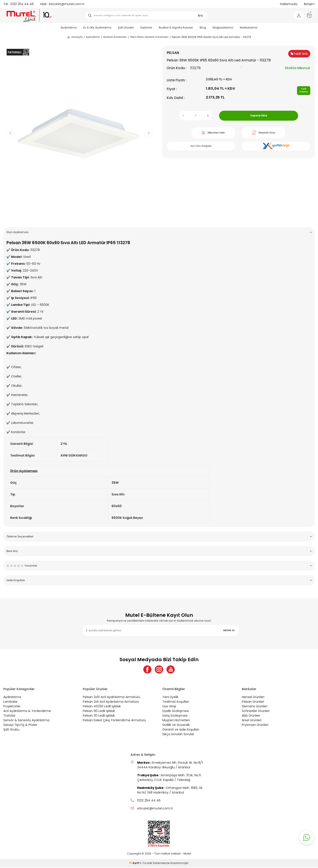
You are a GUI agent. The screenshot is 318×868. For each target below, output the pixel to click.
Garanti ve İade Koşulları (181, 730)
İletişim (309, 4)
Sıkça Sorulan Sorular (178, 735)
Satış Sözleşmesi (175, 716)
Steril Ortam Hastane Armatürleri (149, 37)
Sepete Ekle (259, 115)
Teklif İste (299, 54)
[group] (79, 129)
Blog (203, 28)
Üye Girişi (169, 707)
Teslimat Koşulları (176, 702)
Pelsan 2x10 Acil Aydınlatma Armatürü (112, 698)
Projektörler (12, 707)
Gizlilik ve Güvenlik (176, 725)
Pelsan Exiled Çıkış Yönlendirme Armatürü (114, 721)
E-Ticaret (146, 864)
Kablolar (146, 28)
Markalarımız (249, 28)
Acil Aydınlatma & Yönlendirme (27, 712)
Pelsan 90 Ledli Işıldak (99, 712)
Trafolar (9, 716)
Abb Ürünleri (251, 716)
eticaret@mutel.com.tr (62, 4)
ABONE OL (229, 630)
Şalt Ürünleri (126, 28)
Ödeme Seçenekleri (159, 536)
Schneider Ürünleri (256, 712)
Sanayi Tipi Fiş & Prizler (20, 725)
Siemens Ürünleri (255, 707)
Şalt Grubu (11, 730)
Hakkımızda (289, 4)
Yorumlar (159, 566)
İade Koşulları (159, 580)
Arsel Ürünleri (252, 721)
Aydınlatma (69, 28)
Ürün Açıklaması (159, 232)
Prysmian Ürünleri (255, 725)
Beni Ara (159, 551)
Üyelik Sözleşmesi (176, 712)
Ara (200, 15)
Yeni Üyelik (170, 698)
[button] (80, 217)
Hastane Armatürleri (115, 37)
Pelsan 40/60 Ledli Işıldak (102, 707)
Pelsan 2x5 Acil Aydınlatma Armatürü (111, 702)
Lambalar (10, 702)
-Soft (134, 864)
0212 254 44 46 (19, 4)
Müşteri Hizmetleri (176, 721)
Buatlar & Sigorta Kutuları (176, 28)
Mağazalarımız (223, 28)
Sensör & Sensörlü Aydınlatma (26, 721)
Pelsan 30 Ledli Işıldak (99, 716)
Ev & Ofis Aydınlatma (97, 28)
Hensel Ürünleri (253, 698)
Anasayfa (75, 37)
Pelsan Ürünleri (253, 702)
